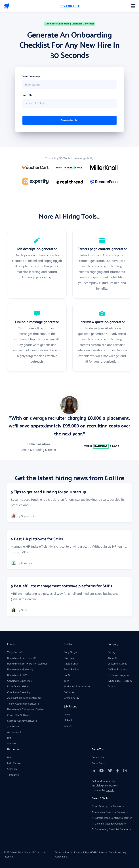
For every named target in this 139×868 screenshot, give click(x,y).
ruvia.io (110, 790)
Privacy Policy (81, 853)
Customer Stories (117, 664)
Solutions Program (118, 675)
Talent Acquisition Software (23, 704)
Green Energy (71, 698)
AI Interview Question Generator (110, 812)
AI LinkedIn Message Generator (109, 824)
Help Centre (14, 763)
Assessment (14, 732)
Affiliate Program (117, 669)
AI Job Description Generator (108, 807)
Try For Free (70, 6)
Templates (13, 775)
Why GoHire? (15, 652)
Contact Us (98, 758)
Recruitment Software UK (22, 658)
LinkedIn (69, 720)
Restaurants (71, 664)
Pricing (111, 652)
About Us (113, 658)
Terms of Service (64, 853)
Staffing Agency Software (22, 721)
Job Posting (14, 727)
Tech (67, 681)
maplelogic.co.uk (101, 786)
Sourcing (12, 744)
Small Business (72, 669)
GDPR (94, 853)
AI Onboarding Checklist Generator (111, 829)
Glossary (12, 769)
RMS (10, 738)
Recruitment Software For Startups (27, 664)
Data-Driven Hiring (18, 687)
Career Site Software (19, 715)
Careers (112, 687)
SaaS (67, 675)
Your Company (31, 76)
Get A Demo (99, 763)
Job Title (27, 95)
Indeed (68, 715)
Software (69, 692)
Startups (69, 658)
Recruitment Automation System (26, 710)
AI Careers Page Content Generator (112, 818)
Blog (10, 758)
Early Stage (70, 652)
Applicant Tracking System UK (24, 698)
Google (68, 726)
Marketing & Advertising (78, 687)
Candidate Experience (19, 681)
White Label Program (120, 681)
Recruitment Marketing (20, 669)
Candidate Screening (19, 692)
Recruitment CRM (17, 675)
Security (103, 853)
